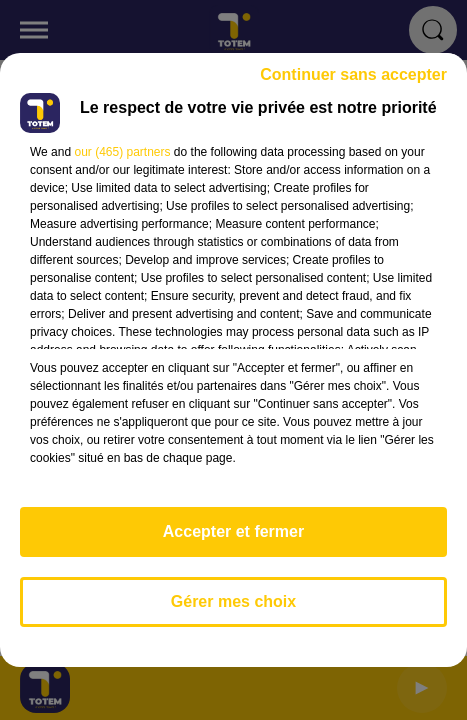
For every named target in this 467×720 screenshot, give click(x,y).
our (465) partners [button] (122, 152)
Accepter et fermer (233, 531)
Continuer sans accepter (353, 74)
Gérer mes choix (233, 601)
